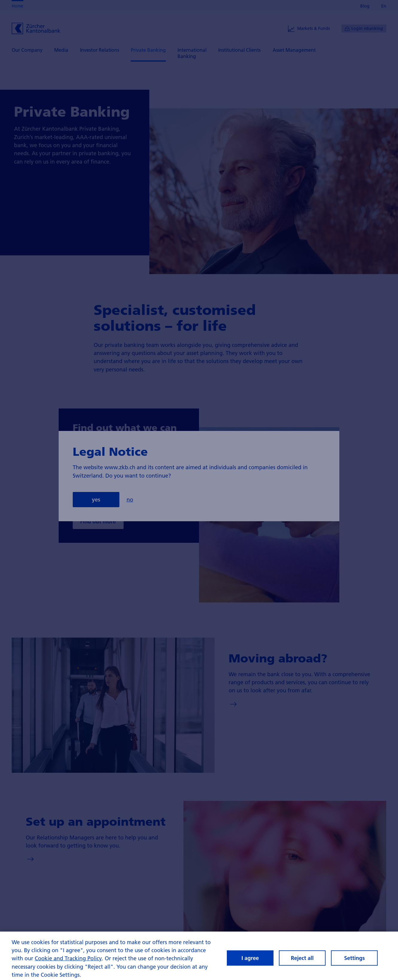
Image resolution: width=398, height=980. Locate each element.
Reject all (302, 961)
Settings (354, 961)
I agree (250, 961)
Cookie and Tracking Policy (68, 961)
